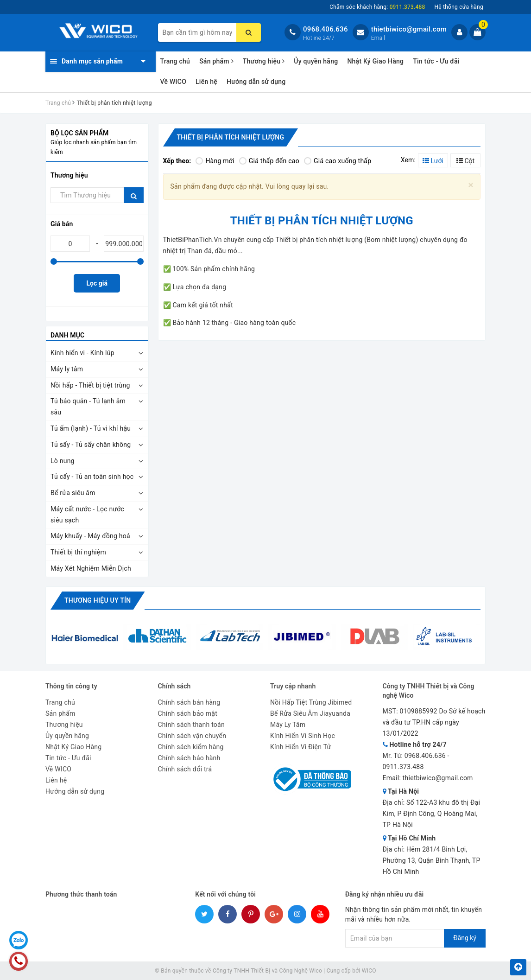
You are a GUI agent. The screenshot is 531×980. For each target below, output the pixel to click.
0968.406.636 (326, 29)
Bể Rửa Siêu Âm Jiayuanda (310, 713)
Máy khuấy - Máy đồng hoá (90, 536)
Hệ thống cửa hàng (459, 7)
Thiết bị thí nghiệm (78, 552)
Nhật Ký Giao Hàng (375, 61)
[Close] (471, 185)
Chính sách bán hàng (189, 702)
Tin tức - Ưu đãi (436, 61)
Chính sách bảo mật (188, 713)
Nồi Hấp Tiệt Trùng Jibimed (311, 702)
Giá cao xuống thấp (338, 161)
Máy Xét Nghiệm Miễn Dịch (91, 568)
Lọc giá (97, 283)
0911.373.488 (403, 767)
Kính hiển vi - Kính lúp (82, 353)
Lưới (433, 161)
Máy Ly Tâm (288, 725)
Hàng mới (215, 161)
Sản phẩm (216, 61)
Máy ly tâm (67, 369)
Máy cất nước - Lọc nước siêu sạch (87, 515)
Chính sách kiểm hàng (191, 747)
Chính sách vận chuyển (192, 736)
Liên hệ (206, 82)
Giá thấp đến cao (269, 161)
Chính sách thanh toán (191, 725)
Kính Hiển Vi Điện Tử (301, 747)
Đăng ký (465, 938)
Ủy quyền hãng (316, 61)
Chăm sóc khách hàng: (377, 7)
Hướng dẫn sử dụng (256, 82)
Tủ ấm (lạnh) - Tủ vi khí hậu (91, 428)
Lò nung (63, 461)
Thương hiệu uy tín (98, 600)
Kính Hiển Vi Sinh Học (303, 736)
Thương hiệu (264, 61)
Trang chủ (175, 61)
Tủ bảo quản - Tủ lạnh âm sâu (88, 407)
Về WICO (174, 82)
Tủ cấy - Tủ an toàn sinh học (92, 477)
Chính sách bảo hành (189, 758)
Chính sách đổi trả (185, 769)
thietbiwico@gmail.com (409, 29)
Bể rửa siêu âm (73, 493)
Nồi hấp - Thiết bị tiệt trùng (90, 385)
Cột (465, 161)
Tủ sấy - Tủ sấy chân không (91, 445)
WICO (369, 971)
